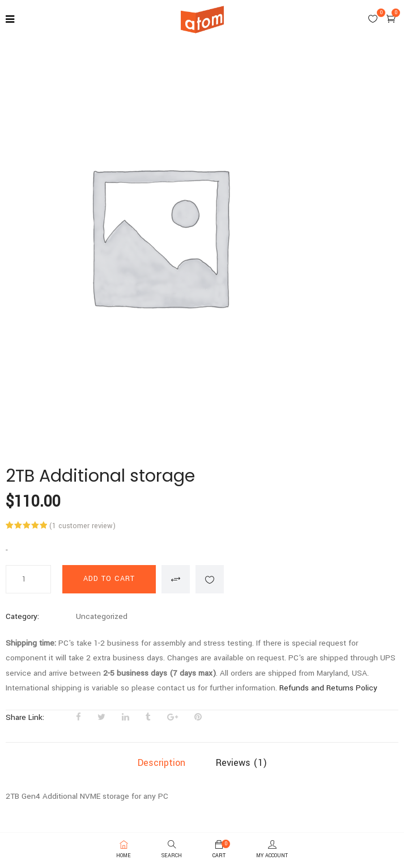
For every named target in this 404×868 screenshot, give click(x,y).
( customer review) (82, 526)
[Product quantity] (28, 579)
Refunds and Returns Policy (328, 688)
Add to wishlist (210, 579)
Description (161, 763)
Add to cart (109, 579)
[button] (391, 19)
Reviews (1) (241, 763)
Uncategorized (102, 616)
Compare (176, 579)
